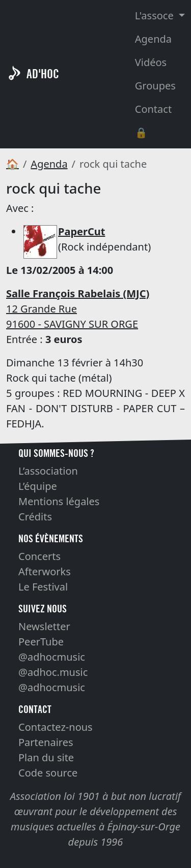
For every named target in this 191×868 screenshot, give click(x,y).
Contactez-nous (56, 727)
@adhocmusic (52, 657)
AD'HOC (43, 74)
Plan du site (46, 757)
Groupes (155, 86)
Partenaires (46, 742)
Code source (48, 773)
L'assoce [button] (156, 15)
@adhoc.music (53, 672)
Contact (153, 109)
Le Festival (43, 587)
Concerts (39, 556)
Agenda (153, 39)
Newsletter (44, 626)
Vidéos (151, 62)
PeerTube (41, 642)
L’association (48, 471)
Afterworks (45, 571)
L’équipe (38, 486)
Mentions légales (59, 501)
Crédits (35, 517)
